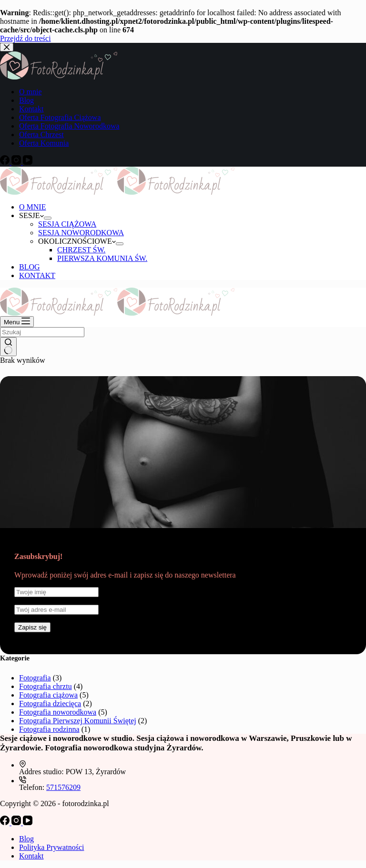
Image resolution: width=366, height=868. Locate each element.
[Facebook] (6, 823)
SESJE (31, 215)
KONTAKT (37, 275)
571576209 (63, 787)
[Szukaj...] (42, 332)
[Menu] (17, 322)
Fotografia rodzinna (49, 729)
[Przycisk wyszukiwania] (8, 347)
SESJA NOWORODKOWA (81, 233)
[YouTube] (28, 823)
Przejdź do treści (25, 38)
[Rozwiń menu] (48, 218)
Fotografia (35, 678)
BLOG (30, 267)
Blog (26, 839)
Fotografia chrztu (46, 686)
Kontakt (31, 856)
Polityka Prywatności (51, 847)
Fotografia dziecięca (50, 703)
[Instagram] (17, 823)
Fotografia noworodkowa (58, 712)
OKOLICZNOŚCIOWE (77, 241)
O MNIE (32, 207)
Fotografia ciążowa (48, 695)
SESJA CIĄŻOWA (67, 224)
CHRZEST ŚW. (81, 250)
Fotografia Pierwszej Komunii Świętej (78, 721)
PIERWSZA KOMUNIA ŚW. (102, 258)
